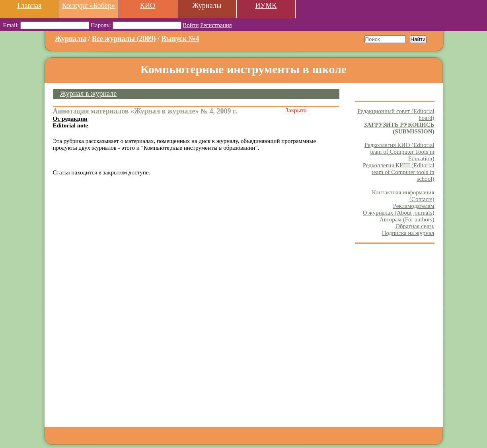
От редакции (70, 119)
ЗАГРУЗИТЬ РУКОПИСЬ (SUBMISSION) (399, 128)
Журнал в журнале (89, 94)
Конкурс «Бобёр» (89, 6)
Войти (191, 25)
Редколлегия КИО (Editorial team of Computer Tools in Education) (399, 152)
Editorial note (71, 125)
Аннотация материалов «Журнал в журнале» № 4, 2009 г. (145, 111)
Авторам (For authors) (407, 219)
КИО (148, 6)
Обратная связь (415, 226)
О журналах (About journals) (399, 213)
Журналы (71, 39)
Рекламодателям (414, 206)
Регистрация (216, 25)
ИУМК (266, 6)
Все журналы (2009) (124, 39)
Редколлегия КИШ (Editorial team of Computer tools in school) (399, 172)
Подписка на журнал (408, 233)
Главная (29, 6)
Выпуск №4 (180, 39)
